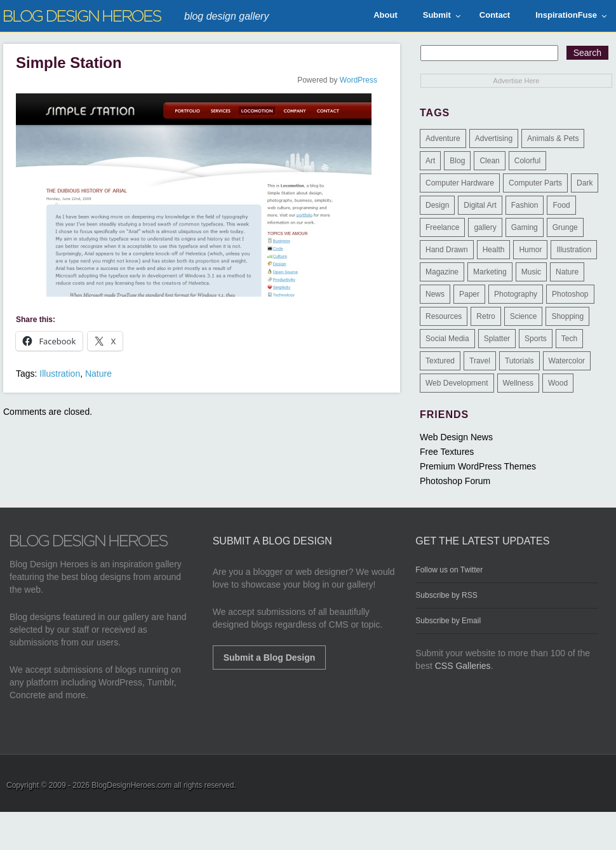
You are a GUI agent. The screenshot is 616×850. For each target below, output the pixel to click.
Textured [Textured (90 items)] (440, 361)
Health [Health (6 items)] (494, 250)
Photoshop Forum (455, 481)
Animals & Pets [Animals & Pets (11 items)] (553, 138)
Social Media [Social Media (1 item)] (447, 339)
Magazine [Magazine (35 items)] (442, 272)
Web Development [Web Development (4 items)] (457, 383)
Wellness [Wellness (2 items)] (518, 383)
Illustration (60, 374)
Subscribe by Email (448, 621)
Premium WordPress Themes (478, 466)
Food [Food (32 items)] (561, 205)
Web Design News (456, 437)
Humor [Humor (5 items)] (530, 250)
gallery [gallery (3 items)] (485, 227)
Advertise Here (517, 81)
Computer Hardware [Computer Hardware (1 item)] (460, 183)
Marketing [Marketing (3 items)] (490, 272)
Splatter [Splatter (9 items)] (497, 339)
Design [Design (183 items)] (437, 205)
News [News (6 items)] (435, 294)
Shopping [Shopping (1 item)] (567, 316)
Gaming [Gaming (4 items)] (525, 227)
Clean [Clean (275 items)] (489, 161)
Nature (98, 374)
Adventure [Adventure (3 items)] (443, 138)
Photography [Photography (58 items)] (516, 294)
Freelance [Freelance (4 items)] (442, 227)
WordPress (358, 80)
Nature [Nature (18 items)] (567, 272)
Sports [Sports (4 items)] (536, 339)
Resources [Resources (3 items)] (444, 316)
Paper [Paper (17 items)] (469, 294)
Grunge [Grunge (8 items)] (565, 227)
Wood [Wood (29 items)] (558, 383)
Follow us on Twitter (449, 570)
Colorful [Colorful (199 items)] (527, 161)
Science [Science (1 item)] (524, 316)
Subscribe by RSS (446, 595)
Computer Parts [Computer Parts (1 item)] (535, 183)
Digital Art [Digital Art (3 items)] (480, 205)
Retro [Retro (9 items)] (485, 316)
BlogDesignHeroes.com (131, 785)
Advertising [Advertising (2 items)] (494, 138)
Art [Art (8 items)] (430, 161)
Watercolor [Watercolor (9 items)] (567, 361)
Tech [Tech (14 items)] (569, 339)
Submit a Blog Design (270, 658)
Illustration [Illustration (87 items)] (574, 250)
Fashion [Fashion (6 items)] (525, 205)
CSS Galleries (463, 666)
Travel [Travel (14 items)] (480, 361)
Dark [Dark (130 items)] (585, 183)
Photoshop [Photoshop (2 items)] (570, 294)
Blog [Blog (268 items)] (457, 161)
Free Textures (447, 452)
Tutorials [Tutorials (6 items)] (519, 361)
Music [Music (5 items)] (531, 272)
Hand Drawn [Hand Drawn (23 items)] (447, 250)
